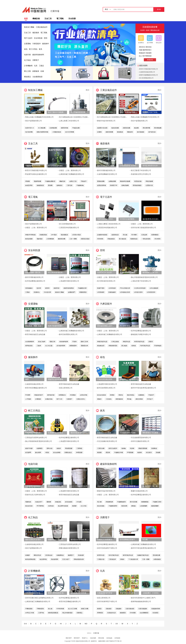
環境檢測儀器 (137, 185)
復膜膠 (74, 506)
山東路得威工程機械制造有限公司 (72, 174)
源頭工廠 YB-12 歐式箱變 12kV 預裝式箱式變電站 (79, 219)
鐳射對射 (57, 288)
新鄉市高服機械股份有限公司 (148, 75)
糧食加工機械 (59, 292)
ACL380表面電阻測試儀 (57, 272)
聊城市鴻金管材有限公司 (106, 121)
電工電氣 (60, 19)
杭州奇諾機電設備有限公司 (35, 281)
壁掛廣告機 (156, 555)
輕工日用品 (33, 49)
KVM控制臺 (60, 609)
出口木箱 (84, 506)
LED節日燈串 (138, 292)
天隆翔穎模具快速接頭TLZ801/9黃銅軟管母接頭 (34, 166)
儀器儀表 (36, 33)
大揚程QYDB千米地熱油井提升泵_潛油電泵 (151, 112)
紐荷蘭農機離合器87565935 (106, 326)
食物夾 (59, 448)
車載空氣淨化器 (102, 342)
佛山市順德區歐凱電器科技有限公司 (144, 277)
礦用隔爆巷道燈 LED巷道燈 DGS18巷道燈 (151, 272)
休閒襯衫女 (62, 395)
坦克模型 (155, 613)
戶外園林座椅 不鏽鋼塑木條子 (129, 433)
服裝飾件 (46, 44)
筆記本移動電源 (67, 613)
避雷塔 (47, 288)
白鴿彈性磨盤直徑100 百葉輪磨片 (79, 166)
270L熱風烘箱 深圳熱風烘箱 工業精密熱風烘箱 (129, 166)
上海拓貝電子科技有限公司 (141, 281)
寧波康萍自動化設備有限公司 (36, 174)
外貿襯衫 (73, 395)
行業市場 (55, 11)
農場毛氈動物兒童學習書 (129, 593)
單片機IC (134, 235)
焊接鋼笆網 (109, 502)
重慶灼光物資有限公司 (139, 491)
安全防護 (72, 19)
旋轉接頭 (59, 185)
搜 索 (159, 9)
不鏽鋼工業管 (157, 502)
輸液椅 (140, 452)
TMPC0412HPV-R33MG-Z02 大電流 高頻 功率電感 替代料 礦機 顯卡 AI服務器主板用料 (106, 219)
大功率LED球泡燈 (140, 288)
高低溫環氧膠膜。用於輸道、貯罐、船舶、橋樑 (57, 486)
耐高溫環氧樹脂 (30, 559)
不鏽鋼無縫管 (121, 502)
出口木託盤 (49, 346)
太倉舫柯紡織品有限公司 (147, 72)
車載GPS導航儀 (30, 235)
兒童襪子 (69, 399)
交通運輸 (27, 44)
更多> (88, 90)
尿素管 (151, 342)
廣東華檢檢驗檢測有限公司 (141, 602)
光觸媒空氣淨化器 (143, 555)
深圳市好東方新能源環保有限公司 (143, 228)
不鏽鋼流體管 (113, 506)
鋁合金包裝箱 (102, 395)
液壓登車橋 (64, 128)
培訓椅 (132, 448)
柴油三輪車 (42, 342)
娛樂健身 (36, 71)
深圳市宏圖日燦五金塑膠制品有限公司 (39, 598)
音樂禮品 (79, 613)
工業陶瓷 (79, 448)
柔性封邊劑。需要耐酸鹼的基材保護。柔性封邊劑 (79, 272)
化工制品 (27, 60)
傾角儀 (134, 346)
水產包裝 (51, 506)
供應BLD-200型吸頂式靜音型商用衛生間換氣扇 (106, 540)
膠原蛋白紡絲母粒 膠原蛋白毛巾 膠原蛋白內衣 (79, 540)
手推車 (74, 342)
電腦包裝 (28, 502)
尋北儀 (125, 235)
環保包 (121, 395)
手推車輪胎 (158, 346)
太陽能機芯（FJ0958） (151, 593)
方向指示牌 (47, 292)
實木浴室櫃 (134, 502)
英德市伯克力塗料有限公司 (35, 495)
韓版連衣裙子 (39, 395)
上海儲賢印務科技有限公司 (69, 281)
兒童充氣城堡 (130, 609)
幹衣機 (145, 540)
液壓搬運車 (73, 346)
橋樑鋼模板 (145, 502)
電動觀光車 (84, 346)
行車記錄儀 (115, 342)
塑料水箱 (49, 448)
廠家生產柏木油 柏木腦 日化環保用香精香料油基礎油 (34, 540)
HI (61, 624)
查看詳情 (150, 60)
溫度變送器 (115, 235)
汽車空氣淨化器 (145, 346)
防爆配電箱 (43, 235)
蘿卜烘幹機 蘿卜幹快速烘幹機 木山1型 (106, 112)
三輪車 (39, 346)
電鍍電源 (40, 239)
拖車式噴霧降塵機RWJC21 (57, 326)
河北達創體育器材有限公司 (141, 438)
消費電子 (36, 60)
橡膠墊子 (71, 555)
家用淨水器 (101, 555)
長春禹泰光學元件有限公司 (141, 174)
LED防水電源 (76, 235)
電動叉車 (52, 342)
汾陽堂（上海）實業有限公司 (70, 170)
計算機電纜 (50, 239)
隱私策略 (101, 638)
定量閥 (99, 132)
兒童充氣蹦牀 (143, 609)
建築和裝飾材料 (38, 55)
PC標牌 (28, 395)
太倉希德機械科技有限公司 (107, 174)
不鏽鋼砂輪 (80, 185)
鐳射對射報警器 (69, 288)
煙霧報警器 (83, 292)
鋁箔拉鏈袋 (69, 502)
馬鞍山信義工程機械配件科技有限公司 (39, 117)
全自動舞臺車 (30, 342)
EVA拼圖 (133, 613)
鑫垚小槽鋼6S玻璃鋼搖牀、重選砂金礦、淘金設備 (34, 112)
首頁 (26, 19)
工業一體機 (146, 559)
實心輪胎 (124, 346)
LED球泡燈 (112, 288)
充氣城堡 (109, 609)
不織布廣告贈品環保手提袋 (106, 379)
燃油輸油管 (101, 346)
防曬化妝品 (68, 452)
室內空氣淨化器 (114, 555)
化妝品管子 (39, 502)
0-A (25, 624)
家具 (41, 49)
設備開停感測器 (102, 235)
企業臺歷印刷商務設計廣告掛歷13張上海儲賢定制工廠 (34, 486)
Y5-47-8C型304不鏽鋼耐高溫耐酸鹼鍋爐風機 (129, 112)
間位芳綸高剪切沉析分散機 (79, 112)
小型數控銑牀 (57, 132)
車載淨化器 (126, 342)
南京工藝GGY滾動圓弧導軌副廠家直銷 (57, 112)
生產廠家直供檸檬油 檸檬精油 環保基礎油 (57, 433)
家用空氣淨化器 (128, 555)
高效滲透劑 (55, 559)
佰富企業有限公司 (66, 388)
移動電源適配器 (53, 613)
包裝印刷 (27, 55)
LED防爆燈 (101, 292)
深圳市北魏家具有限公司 (140, 441)
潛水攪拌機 (146, 128)
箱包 (26, 49)
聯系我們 (77, 638)
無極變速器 (40, 185)
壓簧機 (50, 185)
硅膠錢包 (141, 395)
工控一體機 (73, 239)
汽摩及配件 (37, 44)
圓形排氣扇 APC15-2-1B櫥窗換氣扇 (79, 433)
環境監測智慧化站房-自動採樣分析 (151, 166)
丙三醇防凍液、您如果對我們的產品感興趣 (129, 326)
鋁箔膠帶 (28, 452)
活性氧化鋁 (49, 555)
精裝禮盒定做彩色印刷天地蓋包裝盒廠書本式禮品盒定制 (129, 379)
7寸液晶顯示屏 (133, 559)
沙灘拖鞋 (38, 399)
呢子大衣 (59, 399)
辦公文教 (27, 71)
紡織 (42, 71)
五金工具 (48, 19)
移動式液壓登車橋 (42, 132)
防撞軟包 (37, 292)
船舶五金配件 (76, 326)
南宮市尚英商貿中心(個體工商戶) (143, 598)
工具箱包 (109, 399)
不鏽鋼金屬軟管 (50, 181)
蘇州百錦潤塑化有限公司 (68, 334)
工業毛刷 (69, 185)
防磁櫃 (158, 452)
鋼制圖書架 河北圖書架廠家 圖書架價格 (151, 433)
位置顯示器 (149, 185)
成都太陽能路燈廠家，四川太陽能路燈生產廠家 (129, 272)
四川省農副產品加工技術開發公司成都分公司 (76, 117)
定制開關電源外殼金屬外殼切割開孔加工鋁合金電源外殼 (34, 593)
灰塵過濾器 (157, 559)
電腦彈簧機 (37, 181)
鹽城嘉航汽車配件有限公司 (141, 334)
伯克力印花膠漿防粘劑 (79, 486)
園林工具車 (84, 342)
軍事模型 (100, 613)
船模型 (99, 609)
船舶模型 (123, 613)
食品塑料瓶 (43, 559)
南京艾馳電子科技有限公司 (141, 170)
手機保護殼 (40, 609)
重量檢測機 (101, 181)
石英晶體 (144, 235)
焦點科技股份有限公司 (83, 641)
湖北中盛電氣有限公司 (33, 121)
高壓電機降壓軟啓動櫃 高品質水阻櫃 (34, 219)
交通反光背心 (81, 399)
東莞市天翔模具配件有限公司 (148, 69)
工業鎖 (27, 292)
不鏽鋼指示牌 (82, 288)
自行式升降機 (70, 132)
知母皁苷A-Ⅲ (30, 128)
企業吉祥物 (84, 395)
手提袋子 (151, 395)
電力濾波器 (122, 239)
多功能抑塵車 (61, 346)
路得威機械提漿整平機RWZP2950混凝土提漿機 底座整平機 (129, 540)
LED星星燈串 (151, 292)
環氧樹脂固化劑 (79, 559)
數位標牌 (38, 452)
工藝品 (41, 66)
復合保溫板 (101, 506)
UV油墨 (79, 502)
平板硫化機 (76, 128)
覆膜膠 (49, 502)
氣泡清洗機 (115, 128)
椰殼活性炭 (37, 555)
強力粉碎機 (29, 132)
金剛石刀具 (73, 181)
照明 (46, 38)
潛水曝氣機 (158, 128)
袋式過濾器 (141, 132)
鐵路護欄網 (155, 506)
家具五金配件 (113, 448)
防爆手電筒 (101, 288)
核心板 (50, 609)
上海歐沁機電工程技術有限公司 (109, 224)
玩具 (36, 66)
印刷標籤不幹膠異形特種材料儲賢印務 (34, 433)
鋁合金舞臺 (57, 452)
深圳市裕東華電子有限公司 (107, 602)
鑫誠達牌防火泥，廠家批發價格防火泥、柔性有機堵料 (151, 486)
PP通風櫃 (130, 452)
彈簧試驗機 (149, 181)
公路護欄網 (143, 506)
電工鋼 (99, 502)
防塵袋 (112, 395)
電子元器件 (28, 38)
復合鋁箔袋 (29, 506)
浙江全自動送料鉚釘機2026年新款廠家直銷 (57, 166)
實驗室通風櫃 (143, 448)
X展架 (47, 452)
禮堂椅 (108, 452)
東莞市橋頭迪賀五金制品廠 (35, 334)
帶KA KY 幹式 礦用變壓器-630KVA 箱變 (57, 219)
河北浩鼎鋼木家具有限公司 (107, 441)
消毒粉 (122, 559)
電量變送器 (134, 239)
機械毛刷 (62, 181)
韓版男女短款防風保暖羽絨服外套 (57, 379)
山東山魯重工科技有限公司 (69, 121)
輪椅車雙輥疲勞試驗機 (106, 166)
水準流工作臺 (30, 613)
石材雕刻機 (53, 128)
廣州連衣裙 (51, 395)
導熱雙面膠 (69, 448)
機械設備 (36, 19)
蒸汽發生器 (152, 132)
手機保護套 (29, 609)
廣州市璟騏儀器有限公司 (106, 170)
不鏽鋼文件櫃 (119, 452)
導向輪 (129, 399)
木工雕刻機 (42, 128)
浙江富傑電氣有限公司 (146, 78)
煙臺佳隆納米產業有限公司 (69, 548)
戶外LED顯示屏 (125, 288)
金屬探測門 (72, 292)
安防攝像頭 (29, 288)
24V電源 (54, 235)
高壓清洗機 (126, 128)
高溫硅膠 (81, 555)
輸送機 (136, 128)
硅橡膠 (27, 555)
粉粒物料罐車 (64, 342)
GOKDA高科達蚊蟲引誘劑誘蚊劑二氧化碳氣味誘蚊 (106, 272)
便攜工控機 (85, 609)
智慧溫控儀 (138, 181)
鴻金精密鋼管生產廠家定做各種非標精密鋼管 (106, 486)
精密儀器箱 (119, 399)
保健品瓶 (58, 502)
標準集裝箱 (29, 346)
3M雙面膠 (79, 452)
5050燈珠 (100, 239)
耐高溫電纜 (29, 239)
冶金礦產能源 (37, 77)
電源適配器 (64, 235)
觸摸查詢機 (62, 239)
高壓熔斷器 (155, 235)
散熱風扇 (120, 132)
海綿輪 (124, 448)
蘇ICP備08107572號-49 (114, 641)
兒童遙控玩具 (111, 613)
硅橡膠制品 (60, 555)
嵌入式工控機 (73, 609)
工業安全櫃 (101, 448)
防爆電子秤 (114, 185)
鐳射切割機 (109, 132)
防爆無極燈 (112, 292)
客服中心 (85, 638)
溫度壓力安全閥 (102, 128)
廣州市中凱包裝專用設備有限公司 (143, 388)
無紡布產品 (131, 395)
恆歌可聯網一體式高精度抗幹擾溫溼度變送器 (34, 272)
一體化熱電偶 (146, 239)
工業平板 (41, 613)
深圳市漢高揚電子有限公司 (107, 548)
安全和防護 (38, 38)
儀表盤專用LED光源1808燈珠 (151, 219)
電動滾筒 (130, 132)
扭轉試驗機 (125, 185)
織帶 (27, 379)
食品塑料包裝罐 (63, 506)
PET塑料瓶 (40, 506)
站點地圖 (93, 638)
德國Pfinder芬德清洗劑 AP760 (57, 540)
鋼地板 (134, 506)
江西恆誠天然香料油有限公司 (36, 438)
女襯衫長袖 (49, 399)
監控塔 (39, 288)
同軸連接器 (111, 239)
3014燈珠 (158, 239)
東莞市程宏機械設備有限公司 (36, 388)
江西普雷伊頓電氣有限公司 (69, 228)
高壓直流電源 (85, 239)
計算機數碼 (28, 66)
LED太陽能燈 (154, 288)
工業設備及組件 (42, 27)
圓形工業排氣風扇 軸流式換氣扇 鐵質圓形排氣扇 (57, 593)
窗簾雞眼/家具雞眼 (104, 433)
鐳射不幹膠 (29, 448)
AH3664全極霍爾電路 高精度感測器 (129, 219)
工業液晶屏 (112, 559)
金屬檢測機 (112, 181)
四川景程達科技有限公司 (106, 281)
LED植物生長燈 (125, 292)
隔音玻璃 (124, 506)
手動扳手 (84, 181)
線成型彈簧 (29, 185)
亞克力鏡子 (66, 559)
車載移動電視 (113, 346)
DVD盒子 (150, 399)
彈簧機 (27, 181)
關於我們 (69, 638)
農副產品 (27, 77)
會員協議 (109, 638)
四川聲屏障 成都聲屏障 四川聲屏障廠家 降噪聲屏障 (129, 486)
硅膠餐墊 (40, 448)
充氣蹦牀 (119, 609)
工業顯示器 (101, 559)
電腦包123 (146, 379)
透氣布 (99, 399)
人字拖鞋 (28, 399)
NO (86, 624)
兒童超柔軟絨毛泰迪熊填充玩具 (106, 593)
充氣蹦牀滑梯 (156, 609)
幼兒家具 (149, 452)
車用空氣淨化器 (139, 342)
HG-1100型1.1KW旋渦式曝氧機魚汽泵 (151, 326)
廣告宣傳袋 (139, 399)
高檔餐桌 (154, 448)
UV (117, 624)
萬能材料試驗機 (125, 181)
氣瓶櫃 (99, 452)
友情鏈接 (117, 638)
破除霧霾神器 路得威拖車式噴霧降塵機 (79, 593)
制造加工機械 (29, 27)
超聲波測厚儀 (102, 185)
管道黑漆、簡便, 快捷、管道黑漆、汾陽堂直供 (34, 326)
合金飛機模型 (144, 613)
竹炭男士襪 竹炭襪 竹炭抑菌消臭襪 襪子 (79, 379)
